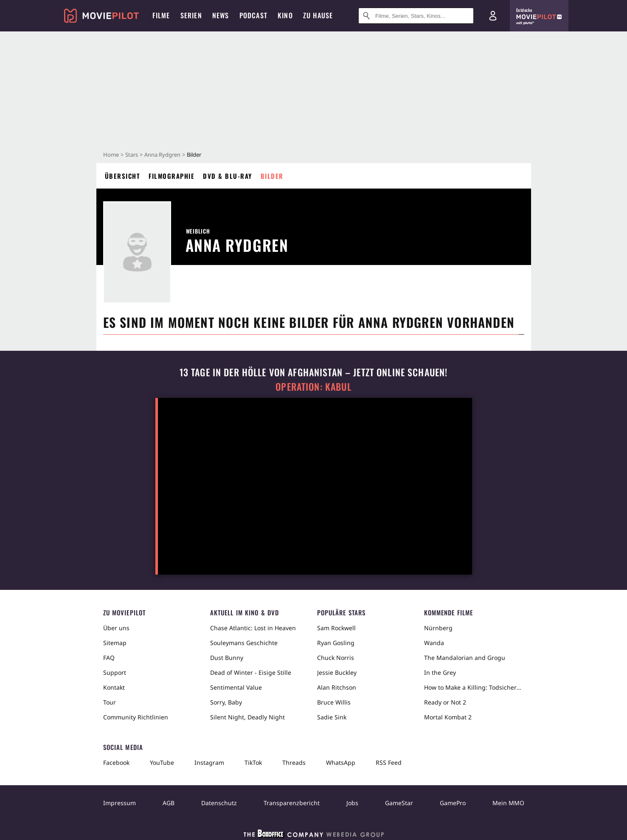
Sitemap (115, 643)
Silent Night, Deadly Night (247, 717)
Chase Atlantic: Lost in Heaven (253, 628)
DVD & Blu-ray (228, 176)
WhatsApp (341, 762)
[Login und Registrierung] (493, 16)
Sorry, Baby (226, 702)
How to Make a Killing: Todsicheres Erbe (474, 687)
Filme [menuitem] (161, 15)
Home (111, 155)
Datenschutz (219, 803)
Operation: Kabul (313, 387)
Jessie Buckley (337, 672)
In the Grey (440, 672)
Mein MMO (508, 803)
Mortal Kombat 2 (448, 717)
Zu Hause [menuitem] (318, 15)
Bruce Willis (334, 702)
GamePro (453, 803)
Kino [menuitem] (285, 15)
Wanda (434, 643)
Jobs (352, 803)
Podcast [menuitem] (253, 15)
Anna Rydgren (162, 155)
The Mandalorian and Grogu (465, 658)
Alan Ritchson (337, 687)
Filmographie (172, 176)
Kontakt (114, 687)
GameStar (399, 803)
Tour (110, 702)
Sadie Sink (332, 717)
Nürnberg (438, 628)
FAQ (109, 658)
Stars (132, 155)
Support (115, 672)
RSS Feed (389, 762)
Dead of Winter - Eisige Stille (251, 672)
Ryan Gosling (336, 643)
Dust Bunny (227, 658)
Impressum (119, 803)
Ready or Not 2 (445, 702)
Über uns (116, 628)
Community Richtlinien (136, 717)
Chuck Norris (336, 658)
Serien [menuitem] (191, 15)
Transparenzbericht (292, 803)
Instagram (209, 762)
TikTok (253, 762)
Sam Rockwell (336, 628)
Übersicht (123, 176)
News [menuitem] (221, 15)
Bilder (272, 176)
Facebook (116, 762)
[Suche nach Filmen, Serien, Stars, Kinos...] (416, 16)
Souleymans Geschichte (244, 643)
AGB (169, 803)
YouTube (162, 762)
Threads (294, 762)
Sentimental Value (236, 687)
